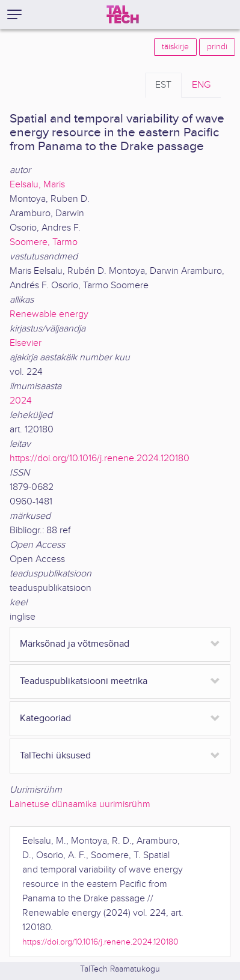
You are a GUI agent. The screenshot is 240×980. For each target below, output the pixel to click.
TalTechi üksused (55, 756)
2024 (21, 401)
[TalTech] (123, 14)
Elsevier (26, 343)
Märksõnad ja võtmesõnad (75, 644)
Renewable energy (49, 314)
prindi (217, 47)
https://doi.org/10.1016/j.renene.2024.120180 (100, 458)
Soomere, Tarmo (44, 242)
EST (163, 85)
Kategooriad (45, 718)
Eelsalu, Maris (37, 185)
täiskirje (175, 47)
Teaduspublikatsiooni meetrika (84, 681)
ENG (201, 85)
